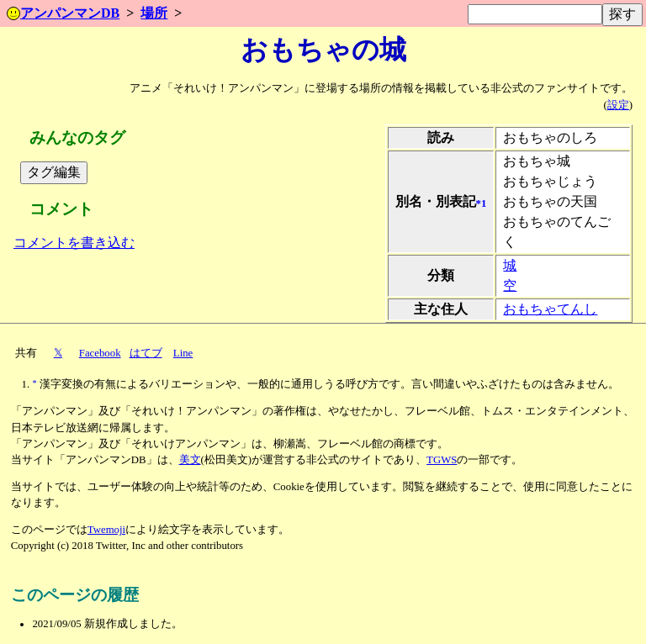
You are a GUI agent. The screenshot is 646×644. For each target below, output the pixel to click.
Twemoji (106, 530)
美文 (190, 460)
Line (183, 353)
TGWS (442, 460)
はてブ (146, 353)
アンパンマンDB (63, 13)
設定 (618, 105)
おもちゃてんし (550, 309)
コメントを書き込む (74, 243)
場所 (154, 13)
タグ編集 (54, 172)
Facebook (100, 353)
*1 (482, 203)
